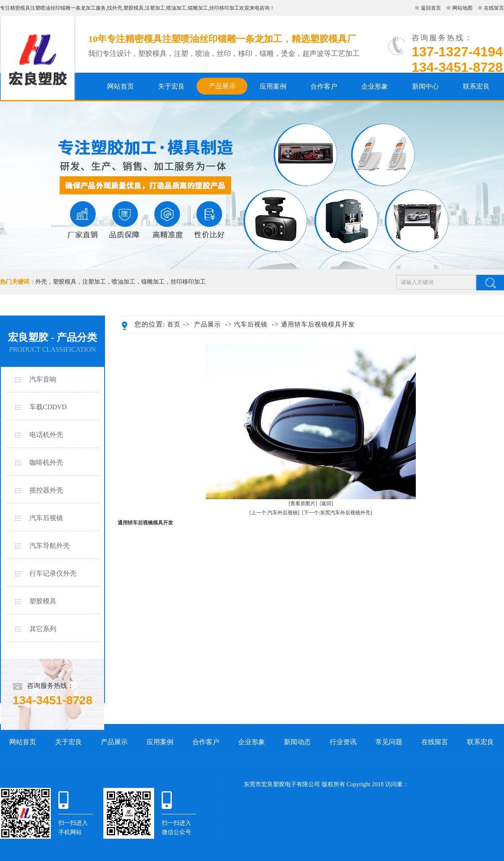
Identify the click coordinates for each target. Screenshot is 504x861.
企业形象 (375, 86)
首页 (174, 324)
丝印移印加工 (224, 8)
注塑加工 (155, 8)
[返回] (326, 503)
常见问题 (389, 742)
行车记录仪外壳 (53, 573)
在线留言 (494, 8)
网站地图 (462, 8)
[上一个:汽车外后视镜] (274, 513)
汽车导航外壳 (50, 546)
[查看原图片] (303, 503)
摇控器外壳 (46, 490)
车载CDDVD (48, 407)
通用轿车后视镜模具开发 (318, 324)
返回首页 (431, 8)
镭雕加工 (198, 8)
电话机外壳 (46, 435)
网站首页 (121, 86)
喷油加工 (176, 8)
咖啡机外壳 (46, 462)
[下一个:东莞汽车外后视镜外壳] (337, 513)
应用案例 (273, 86)
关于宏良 (171, 86)
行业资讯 (343, 742)
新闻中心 (425, 86)
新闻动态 (297, 742)
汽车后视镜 (46, 518)
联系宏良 (476, 86)
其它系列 (43, 629)
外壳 (117, 8)
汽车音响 (43, 379)
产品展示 (222, 86)
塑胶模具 (134, 8)
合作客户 (324, 86)
